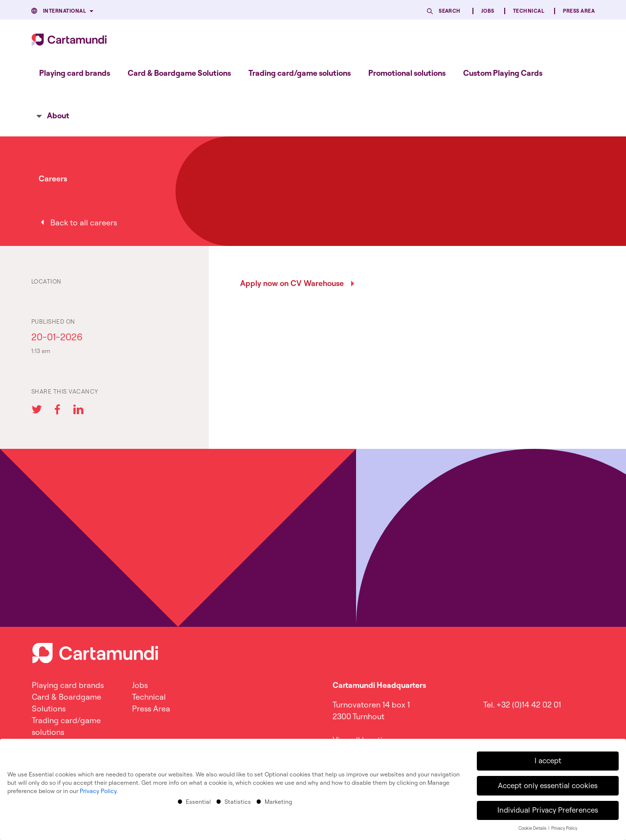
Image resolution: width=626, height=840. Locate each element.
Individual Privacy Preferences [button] (548, 808)
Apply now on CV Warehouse (292, 283)
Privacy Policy (98, 789)
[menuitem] (75, 73)
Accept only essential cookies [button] (548, 784)
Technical (529, 11)
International (65, 11)
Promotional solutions (407, 73)
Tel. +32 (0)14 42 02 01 (522, 705)
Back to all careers (84, 222)
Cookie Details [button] (533, 827)
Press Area (579, 11)
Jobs (488, 11)
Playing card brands (75, 73)
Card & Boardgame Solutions (179, 73)
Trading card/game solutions (300, 73)
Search (450, 11)
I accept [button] (548, 759)
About (58, 115)
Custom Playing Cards (503, 73)
